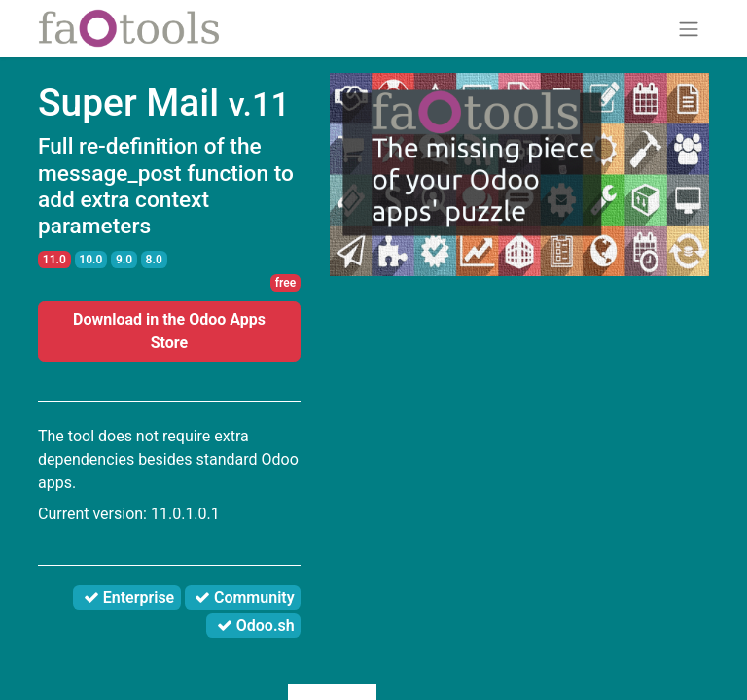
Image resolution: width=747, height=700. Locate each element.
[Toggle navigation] (689, 29)
